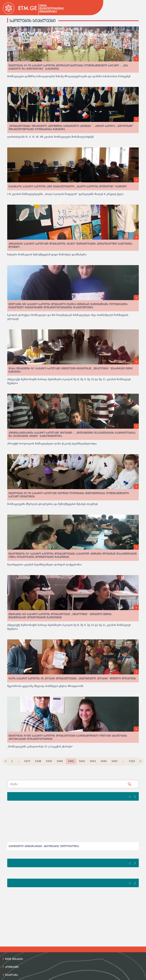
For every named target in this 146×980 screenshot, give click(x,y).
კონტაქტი (12, 967)
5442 (82, 761)
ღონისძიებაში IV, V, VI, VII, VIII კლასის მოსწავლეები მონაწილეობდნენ (50, 137)
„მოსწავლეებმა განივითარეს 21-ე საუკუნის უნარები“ (40, 747)
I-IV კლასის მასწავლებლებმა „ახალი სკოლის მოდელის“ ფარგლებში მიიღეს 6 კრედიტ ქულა (65, 194)
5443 (93, 761)
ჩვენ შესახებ (14, 959)
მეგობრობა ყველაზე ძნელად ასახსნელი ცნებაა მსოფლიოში (45, 686)
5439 (49, 761)
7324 (132, 761)
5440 (60, 761)
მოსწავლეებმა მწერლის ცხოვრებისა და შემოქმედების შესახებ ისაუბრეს (53, 504)
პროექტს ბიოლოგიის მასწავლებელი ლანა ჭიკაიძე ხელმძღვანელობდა (52, 444)
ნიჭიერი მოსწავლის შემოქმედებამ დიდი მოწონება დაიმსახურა (47, 255)
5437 (27, 761)
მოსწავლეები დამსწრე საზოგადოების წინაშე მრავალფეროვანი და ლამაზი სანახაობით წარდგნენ (69, 76)
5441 (71, 761)
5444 (104, 761)
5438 (38, 761)
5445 (114, 761)
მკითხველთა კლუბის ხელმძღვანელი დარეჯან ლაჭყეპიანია (44, 565)
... (19, 761)
